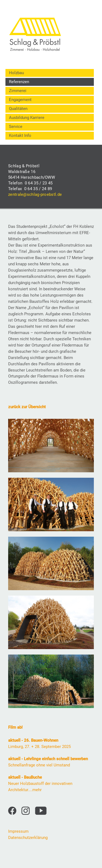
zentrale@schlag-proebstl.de (35, 194)
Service (16, 127)
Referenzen (19, 82)
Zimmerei (18, 91)
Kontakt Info (20, 136)
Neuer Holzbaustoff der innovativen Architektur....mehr (40, 784)
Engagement (20, 100)
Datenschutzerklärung (28, 838)
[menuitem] (50, 73)
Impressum (18, 831)
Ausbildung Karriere (27, 118)
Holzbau (16, 73)
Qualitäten (18, 109)
